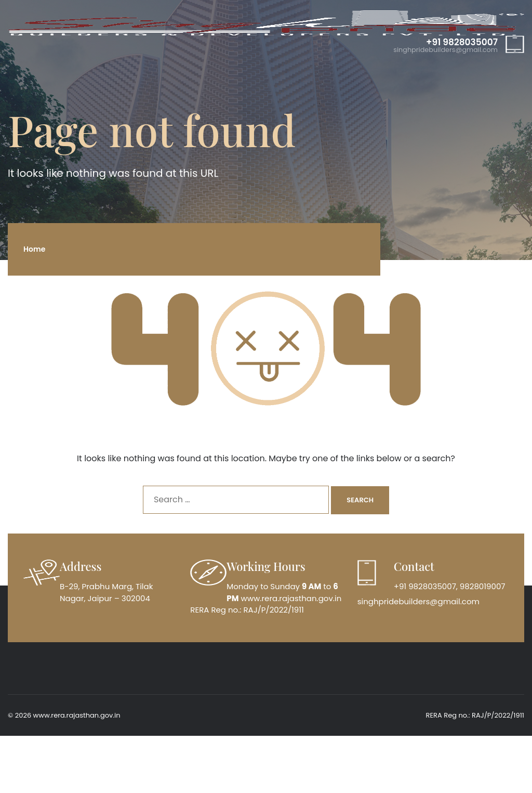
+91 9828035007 (462, 42)
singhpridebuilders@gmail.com (445, 50)
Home (34, 249)
